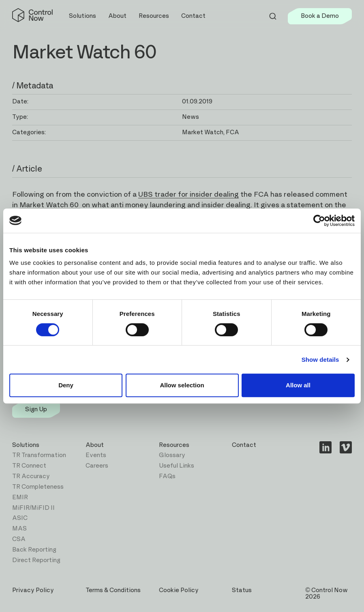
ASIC (20, 518)
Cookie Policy (179, 590)
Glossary (172, 455)
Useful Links (177, 466)
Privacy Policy (33, 590)
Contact (193, 16)
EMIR (20, 497)
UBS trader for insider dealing (188, 195)
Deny (66, 385)
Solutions (26, 445)
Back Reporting (34, 550)
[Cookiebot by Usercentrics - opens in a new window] (319, 221)
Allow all (298, 385)
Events (96, 455)
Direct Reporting (36, 560)
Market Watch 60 (50, 205)
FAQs (167, 476)
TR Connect (29, 466)
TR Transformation (39, 455)
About (95, 445)
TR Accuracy (31, 476)
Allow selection (182, 385)
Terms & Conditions (113, 590)
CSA (19, 539)
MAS (19, 529)
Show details (320, 360)
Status (242, 590)
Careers (97, 466)
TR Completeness (38, 487)
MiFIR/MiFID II (33, 508)
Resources (174, 445)
